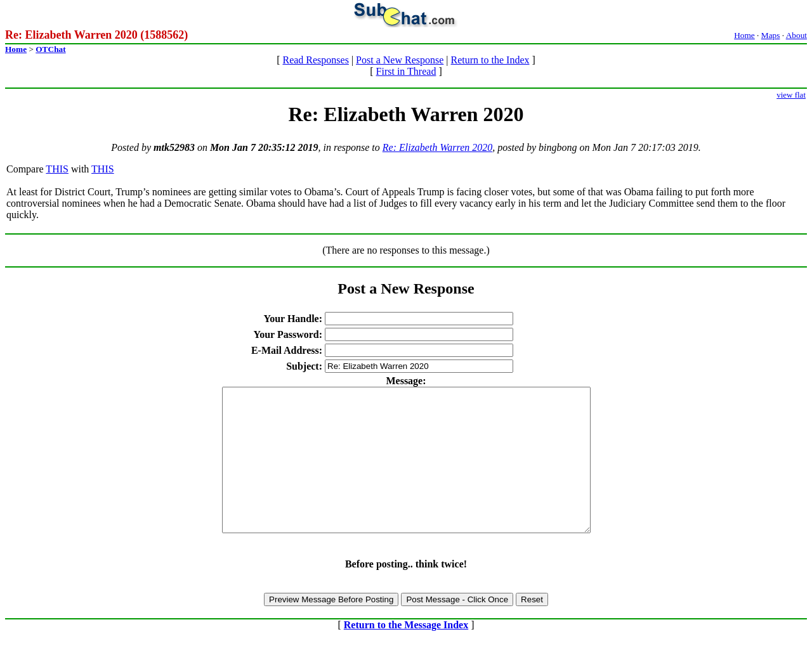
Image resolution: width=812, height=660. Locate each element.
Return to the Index (490, 60)
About (796, 35)
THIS (57, 169)
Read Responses (315, 60)
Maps (771, 35)
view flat (791, 95)
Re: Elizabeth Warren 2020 (437, 147)
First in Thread (406, 71)
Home (744, 35)
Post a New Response (400, 60)
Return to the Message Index (406, 653)
